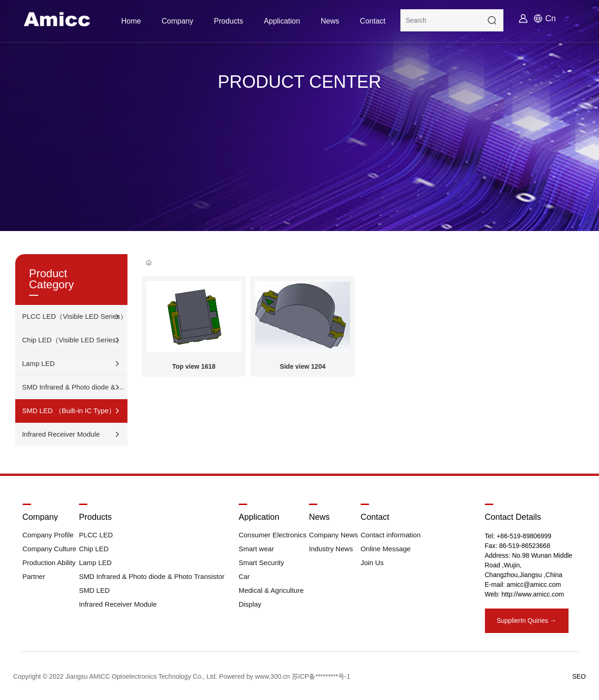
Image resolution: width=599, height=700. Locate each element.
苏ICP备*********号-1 (321, 676)
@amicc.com (542, 584)
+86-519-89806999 (524, 536)
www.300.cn (272, 676)
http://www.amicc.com (533, 594)
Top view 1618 (194, 366)
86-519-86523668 (525, 546)
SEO (579, 676)
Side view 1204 (303, 366)
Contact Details (513, 517)
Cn (551, 18)
